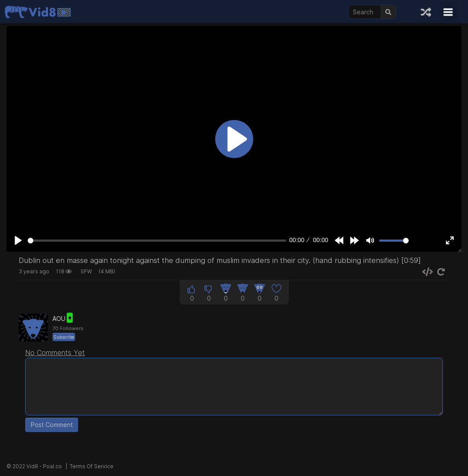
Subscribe (64, 337)
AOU (63, 319)
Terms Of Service (92, 466)
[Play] (18, 240)
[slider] (157, 241)
